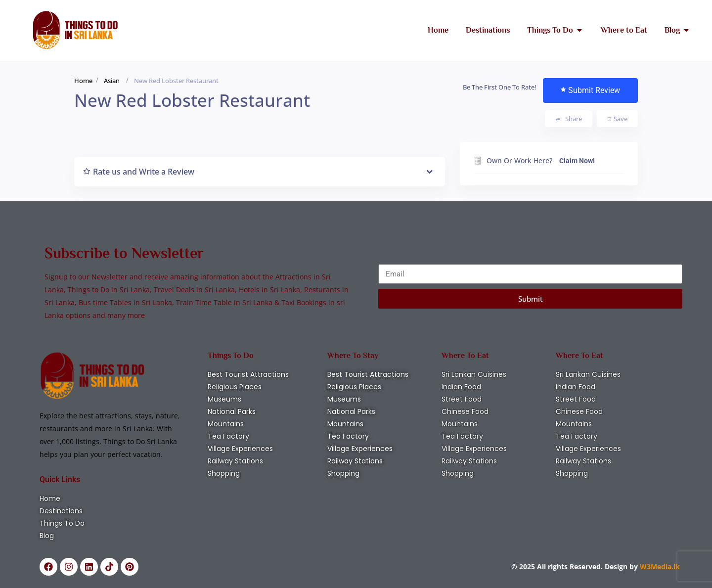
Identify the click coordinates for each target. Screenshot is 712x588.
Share (569, 119)
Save (618, 119)
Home (83, 81)
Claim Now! (577, 161)
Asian (112, 81)
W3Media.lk (659, 566)
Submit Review (590, 90)
